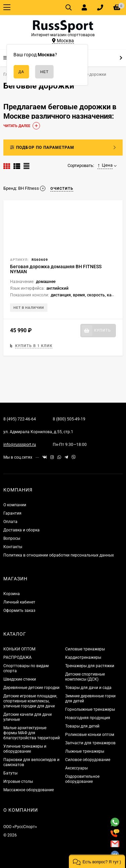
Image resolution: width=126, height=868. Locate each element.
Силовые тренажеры (85, 649)
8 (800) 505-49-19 (69, 419)
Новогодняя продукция (88, 718)
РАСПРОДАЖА (17, 657)
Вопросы (12, 538)
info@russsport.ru (20, 445)
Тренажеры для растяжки (90, 666)
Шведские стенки (20, 679)
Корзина (12, 594)
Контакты (13, 547)
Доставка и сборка (22, 530)
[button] (97, 861)
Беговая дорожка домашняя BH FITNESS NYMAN (56, 269)
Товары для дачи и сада (88, 688)
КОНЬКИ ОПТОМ (19, 649)
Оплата (10, 522)
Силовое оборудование (88, 760)
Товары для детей (82, 726)
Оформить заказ (19, 611)
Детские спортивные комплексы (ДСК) (85, 677)
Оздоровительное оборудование (82, 779)
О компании (15, 505)
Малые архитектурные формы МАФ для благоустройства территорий (32, 733)
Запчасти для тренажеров (90, 743)
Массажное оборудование (29, 790)
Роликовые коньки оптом (90, 735)
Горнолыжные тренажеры (90, 709)
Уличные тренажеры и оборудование (25, 749)
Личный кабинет (19, 602)
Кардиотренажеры (83, 657)
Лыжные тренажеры (85, 751)
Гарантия (12, 513)
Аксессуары (76, 768)
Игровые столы (18, 782)
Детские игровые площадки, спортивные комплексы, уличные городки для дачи (30, 701)
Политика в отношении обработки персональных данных (59, 555)
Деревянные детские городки (31, 688)
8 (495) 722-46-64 (20, 419)
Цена (105, 165)
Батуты (10, 773)
